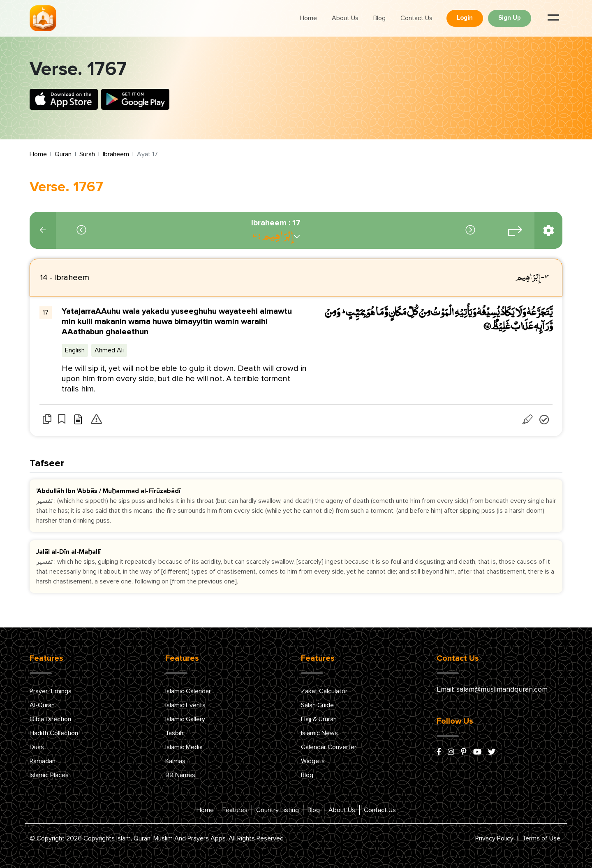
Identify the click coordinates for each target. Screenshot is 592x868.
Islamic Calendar (188, 691)
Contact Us (416, 18)
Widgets (313, 761)
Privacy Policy (494, 838)
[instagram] (451, 752)
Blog (379, 18)
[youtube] (477, 752)
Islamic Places (49, 775)
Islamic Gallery (185, 719)
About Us (345, 18)
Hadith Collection (54, 733)
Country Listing (277, 810)
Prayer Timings (51, 691)
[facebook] (439, 752)
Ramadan (43, 761)
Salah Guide (317, 705)
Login (465, 18)
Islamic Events (185, 705)
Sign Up (510, 18)
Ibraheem (116, 154)
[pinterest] (464, 752)
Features (235, 810)
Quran (63, 154)
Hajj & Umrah (319, 719)
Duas (37, 747)
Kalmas (175, 761)
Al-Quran (42, 705)
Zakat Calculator (324, 691)
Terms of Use (541, 838)
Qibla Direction (50, 719)
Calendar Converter (329, 747)
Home (308, 18)
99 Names (180, 775)
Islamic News (319, 733)
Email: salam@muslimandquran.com (492, 690)
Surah (87, 154)
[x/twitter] (492, 752)
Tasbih (174, 733)
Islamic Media (184, 747)
